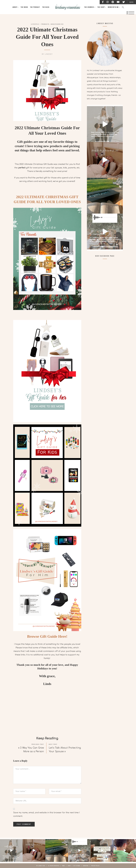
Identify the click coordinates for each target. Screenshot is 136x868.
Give (132, 2)
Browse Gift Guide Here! (47, 636)
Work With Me (114, 7)
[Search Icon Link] (124, 7)
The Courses (90, 7)
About (17, 7)
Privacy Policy (95, 866)
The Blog (47, 7)
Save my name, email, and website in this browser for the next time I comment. (46, 814)
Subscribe (86, 866)
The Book (26, 7)
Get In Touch (77, 866)
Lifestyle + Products (40, 24)
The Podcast (37, 7)
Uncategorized (57, 24)
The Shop (102, 7)
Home (64, 866)
